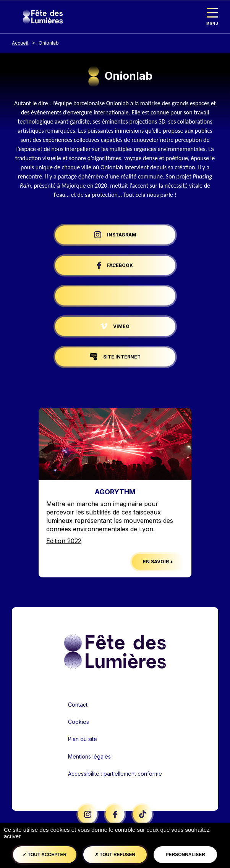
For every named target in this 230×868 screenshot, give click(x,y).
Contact (78, 705)
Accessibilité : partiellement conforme (115, 774)
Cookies (79, 722)
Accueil (20, 43)
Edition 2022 (64, 541)
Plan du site (83, 739)
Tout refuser (115, 855)
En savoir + (158, 562)
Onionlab (49, 43)
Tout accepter (45, 855)
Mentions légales (89, 756)
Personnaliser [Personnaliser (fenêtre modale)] (185, 855)
